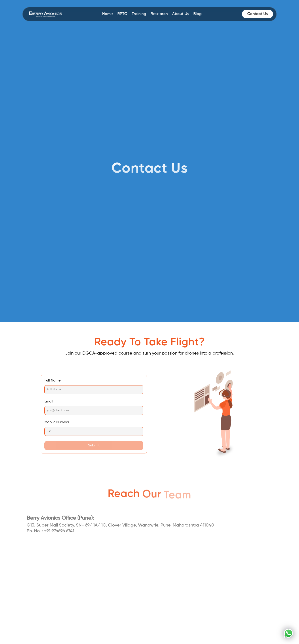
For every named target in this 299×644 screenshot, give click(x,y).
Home (108, 14)
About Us (181, 14)
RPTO (122, 14)
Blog (198, 14)
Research (159, 14)
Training (139, 14)
